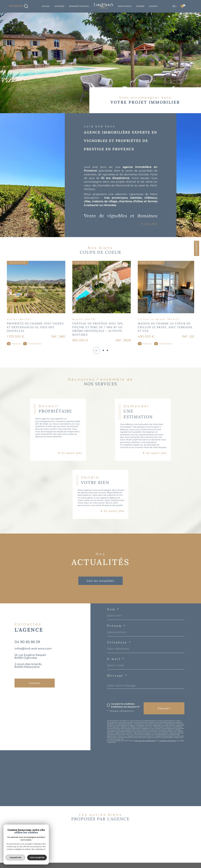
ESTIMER (140, 6)
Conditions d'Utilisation (168, 755)
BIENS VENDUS (125, 6)
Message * (117, 690)
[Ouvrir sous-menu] (66, 6)
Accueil (46, 6)
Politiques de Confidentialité (145, 755)
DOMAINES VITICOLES (79, 6)
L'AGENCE (153, 6)
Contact (196, 248)
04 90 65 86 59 (27, 656)
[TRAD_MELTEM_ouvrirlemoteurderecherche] (19, 6)
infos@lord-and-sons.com (33, 663)
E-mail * (116, 674)
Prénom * (116, 640)
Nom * (113, 624)
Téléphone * (119, 657)
